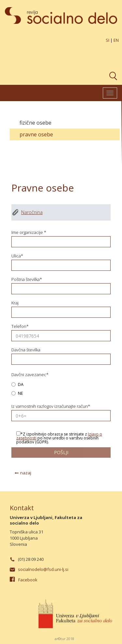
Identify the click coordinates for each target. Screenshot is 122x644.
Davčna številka (26, 350)
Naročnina (32, 212)
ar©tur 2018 (64, 639)
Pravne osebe (36, 134)
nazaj (26, 473)
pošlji (61, 452)
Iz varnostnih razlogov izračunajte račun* (51, 406)
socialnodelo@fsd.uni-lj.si (43, 569)
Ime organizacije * (29, 232)
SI (108, 40)
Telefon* (20, 326)
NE (17, 394)
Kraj (15, 303)
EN (116, 40)
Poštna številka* (27, 279)
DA (17, 385)
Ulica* (17, 256)
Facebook (28, 580)
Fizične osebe (35, 123)
